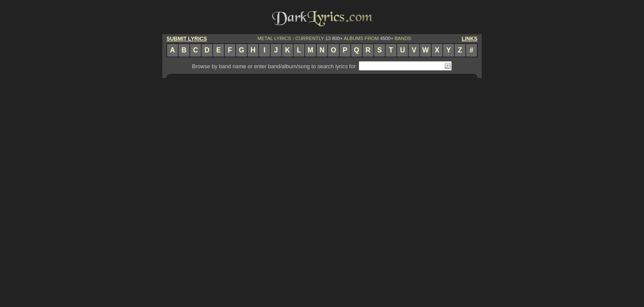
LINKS (470, 39)
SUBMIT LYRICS (187, 39)
